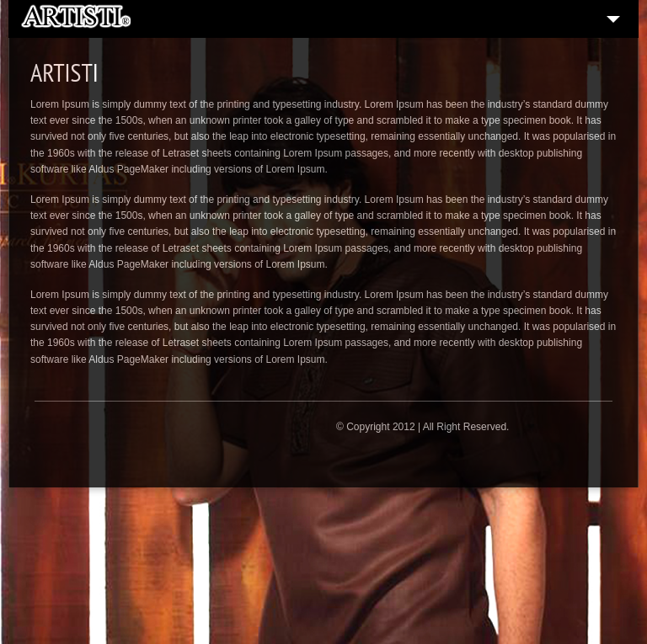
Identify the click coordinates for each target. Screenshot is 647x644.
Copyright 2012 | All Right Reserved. (428, 427)
